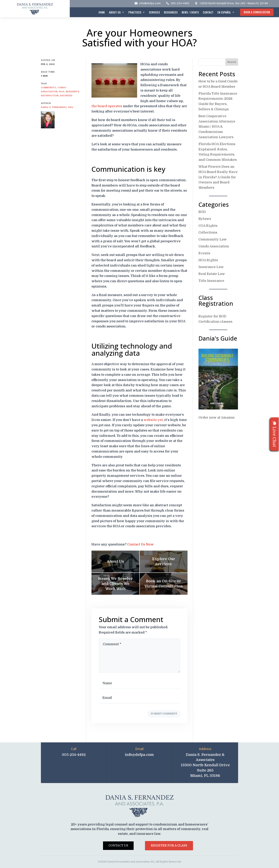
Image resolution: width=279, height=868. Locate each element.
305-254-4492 (180, 3)
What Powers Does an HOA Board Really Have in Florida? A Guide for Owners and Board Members (218, 177)
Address (205, 749)
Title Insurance (211, 281)
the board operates (107, 106)
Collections (208, 232)
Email (139, 749)
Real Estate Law (212, 274)
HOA (62, 92)
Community (48, 88)
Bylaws (205, 219)
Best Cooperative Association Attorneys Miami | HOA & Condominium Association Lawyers (217, 127)
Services (154, 12)
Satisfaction (50, 96)
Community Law (213, 239)
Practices (135, 12)
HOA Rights (208, 260)
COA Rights (208, 226)
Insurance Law (211, 267)
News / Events (190, 12)
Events (204, 253)
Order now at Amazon (217, 418)
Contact (208, 12)
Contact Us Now (141, 544)
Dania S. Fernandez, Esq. (57, 107)
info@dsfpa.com (150, 3)
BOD (202, 212)
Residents (72, 92)
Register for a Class (169, 846)
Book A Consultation (257, 12)
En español (224, 12)
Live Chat (274, 434)
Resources (171, 12)
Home (102, 12)
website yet (153, 420)
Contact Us (118, 846)
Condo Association (214, 246)
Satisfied (66, 96)
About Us (115, 12)
